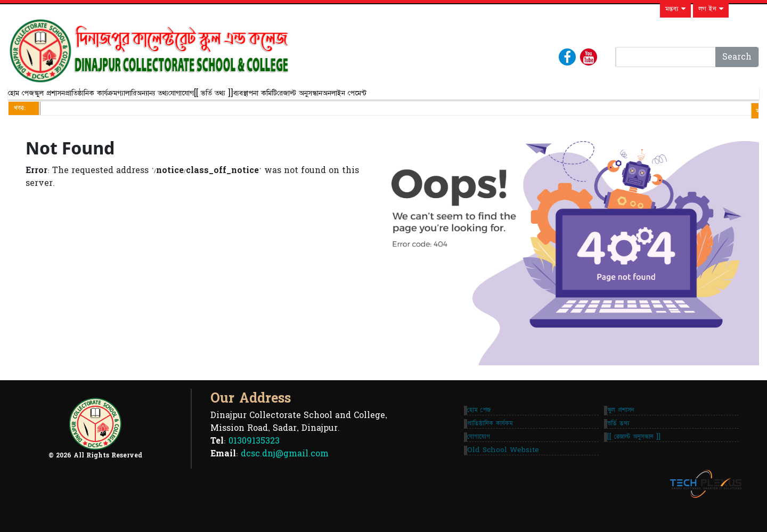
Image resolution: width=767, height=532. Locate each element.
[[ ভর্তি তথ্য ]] (342, 97)
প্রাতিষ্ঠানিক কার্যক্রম (140, 97)
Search (737, 57)
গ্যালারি (198, 97)
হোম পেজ (30, 97)
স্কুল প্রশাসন (76, 97)
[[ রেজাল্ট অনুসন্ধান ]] (638, 457)
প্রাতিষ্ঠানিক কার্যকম (494, 436)
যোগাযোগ (292, 97)
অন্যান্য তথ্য (241, 97)
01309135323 (254, 457)
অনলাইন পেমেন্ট (530, 97)
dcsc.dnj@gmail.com (285, 470)
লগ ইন (711, 9)
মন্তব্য (675, 9)
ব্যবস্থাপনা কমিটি (406, 97)
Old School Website (507, 479)
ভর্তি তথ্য (623, 436)
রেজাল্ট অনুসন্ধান (468, 97)
